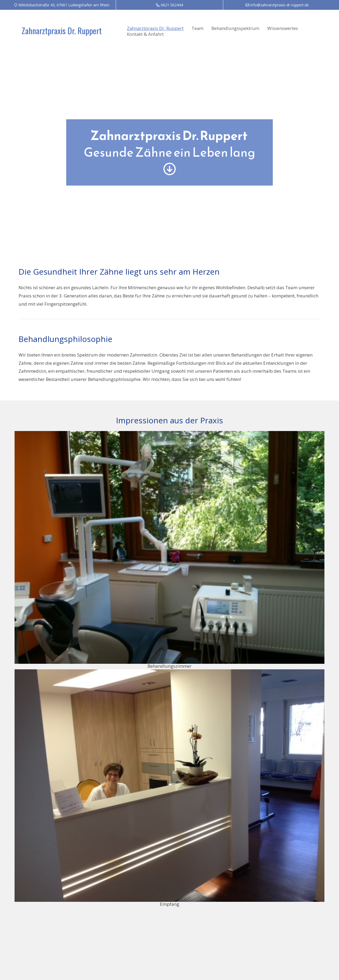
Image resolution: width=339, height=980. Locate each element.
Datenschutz (283, 939)
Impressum (260, 939)
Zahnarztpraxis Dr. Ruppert (62, 30)
